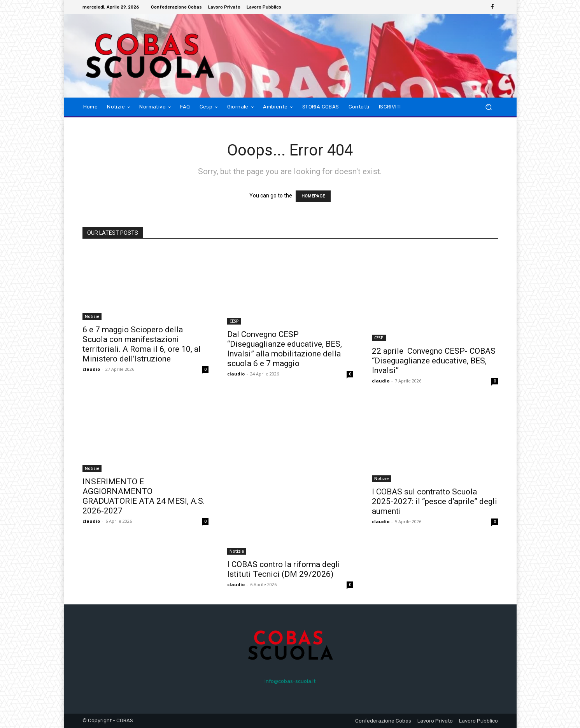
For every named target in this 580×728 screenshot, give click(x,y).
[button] (489, 107)
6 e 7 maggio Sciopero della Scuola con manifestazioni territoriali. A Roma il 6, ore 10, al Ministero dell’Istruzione (142, 344)
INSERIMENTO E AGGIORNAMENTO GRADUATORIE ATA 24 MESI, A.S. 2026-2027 (144, 496)
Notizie (92, 316)
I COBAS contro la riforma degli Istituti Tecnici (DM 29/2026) (284, 569)
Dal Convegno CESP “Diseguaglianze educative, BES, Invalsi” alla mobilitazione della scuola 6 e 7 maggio (285, 349)
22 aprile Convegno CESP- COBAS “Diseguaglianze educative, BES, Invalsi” (434, 361)
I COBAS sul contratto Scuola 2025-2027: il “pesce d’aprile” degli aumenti (435, 501)
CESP (234, 321)
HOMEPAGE (313, 196)
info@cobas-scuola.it (290, 681)
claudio (91, 369)
